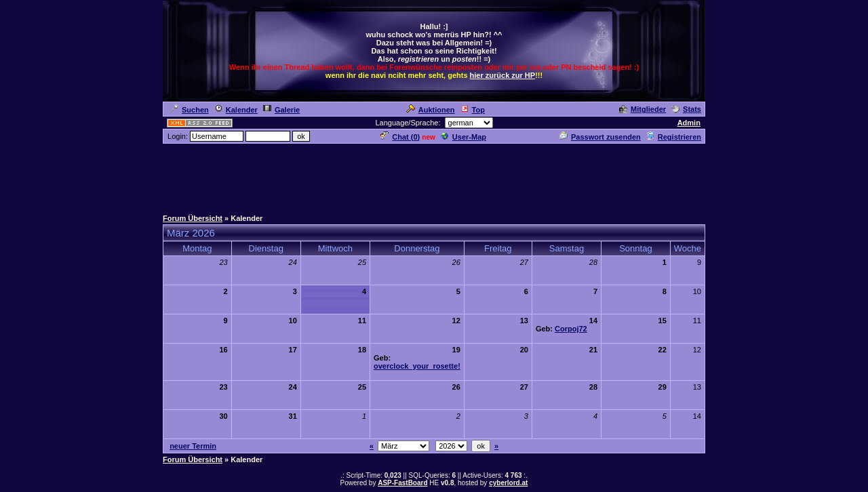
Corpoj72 (571, 329)
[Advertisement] (434, 176)
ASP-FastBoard (402, 483)
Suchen (190, 110)
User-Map (463, 137)
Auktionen (431, 110)
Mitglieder (643, 109)
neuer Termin (193, 446)
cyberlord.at (508, 483)
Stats (686, 109)
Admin (689, 123)
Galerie (281, 110)
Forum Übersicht (193, 218)
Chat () (400, 137)
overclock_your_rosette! (417, 366)
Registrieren (674, 137)
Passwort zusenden (600, 137)
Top (473, 110)
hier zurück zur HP (503, 75)
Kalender (236, 110)
